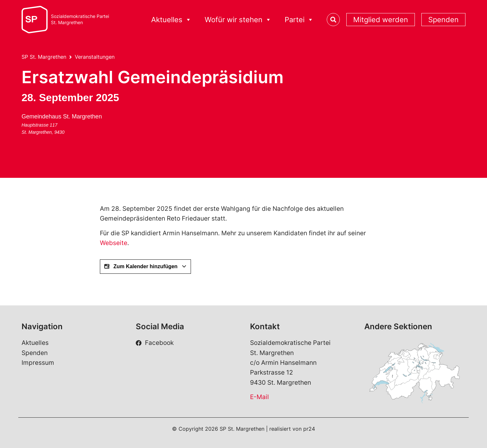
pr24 (309, 429)
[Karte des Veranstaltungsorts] (140, 136)
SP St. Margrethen (44, 57)
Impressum (38, 363)
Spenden (443, 20)
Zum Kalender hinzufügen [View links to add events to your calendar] (145, 267)
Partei (299, 20)
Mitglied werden (381, 20)
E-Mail (259, 397)
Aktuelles (171, 20)
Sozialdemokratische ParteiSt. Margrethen (80, 19)
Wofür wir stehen (238, 20)
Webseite (114, 243)
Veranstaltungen (95, 57)
